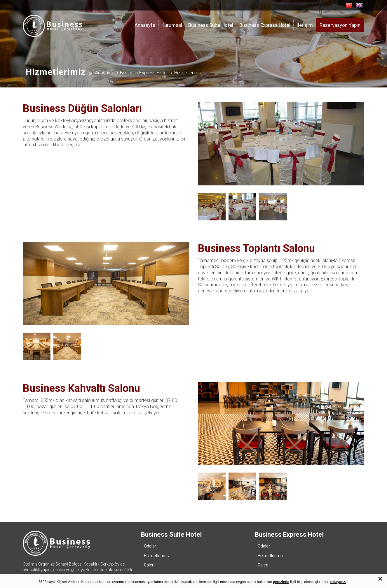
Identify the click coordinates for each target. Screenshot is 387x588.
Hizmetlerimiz (157, 547)
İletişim (305, 25)
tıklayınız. (338, 582)
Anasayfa (145, 25)
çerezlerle (281, 582)
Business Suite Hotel (211, 25)
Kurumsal (172, 25)
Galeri (149, 556)
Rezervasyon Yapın (340, 25)
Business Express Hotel (265, 25)
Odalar (150, 537)
